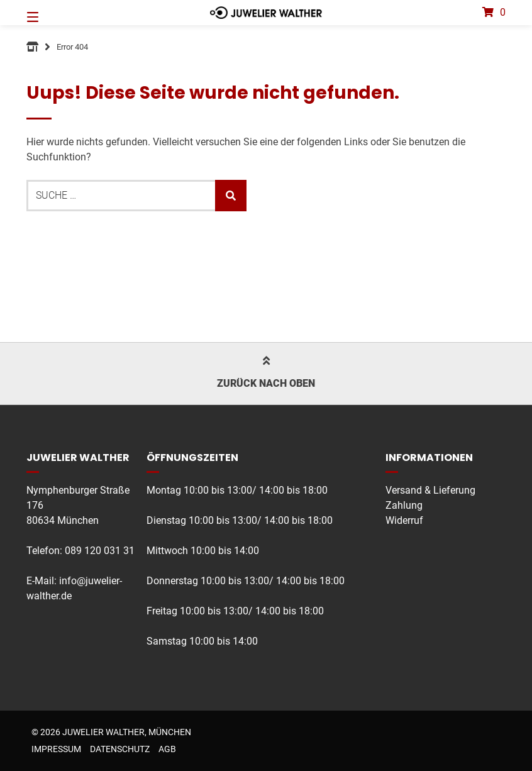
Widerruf (404, 520)
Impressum (56, 749)
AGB (167, 749)
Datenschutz (120, 749)
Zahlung (404, 505)
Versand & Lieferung (430, 490)
